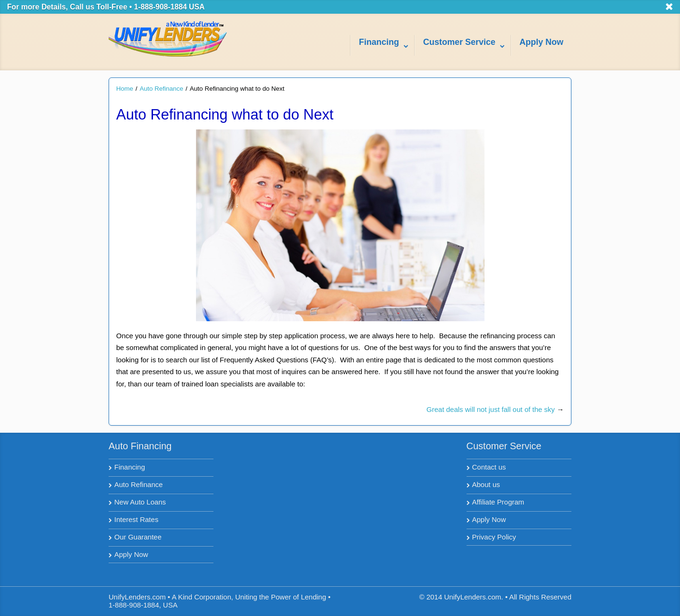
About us (486, 484)
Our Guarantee (138, 537)
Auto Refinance (161, 89)
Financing (130, 467)
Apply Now (131, 554)
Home (125, 89)
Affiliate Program (498, 502)
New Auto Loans (140, 502)
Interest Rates (136, 519)
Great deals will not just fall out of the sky (491, 409)
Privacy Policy (494, 537)
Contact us (489, 467)
